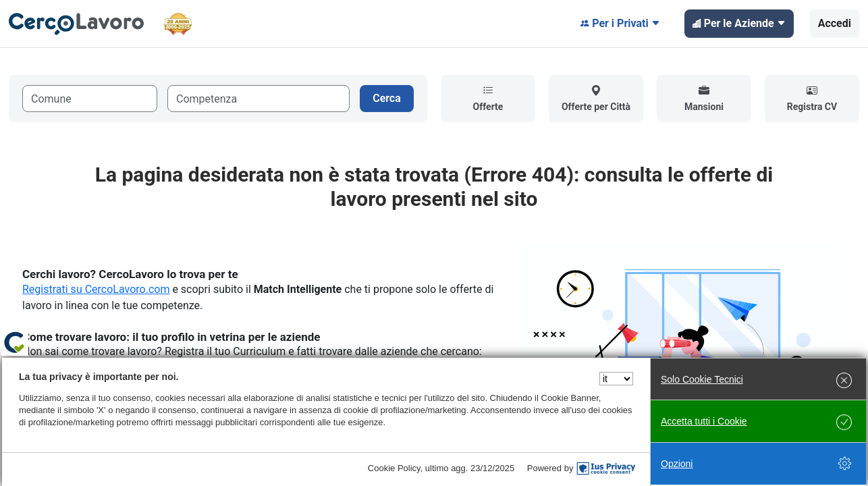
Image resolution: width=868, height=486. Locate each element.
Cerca (387, 98)
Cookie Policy (394, 468)
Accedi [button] (835, 23)
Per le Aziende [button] (739, 24)
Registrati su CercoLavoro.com (96, 289)
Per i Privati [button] (620, 24)
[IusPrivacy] (606, 468)
